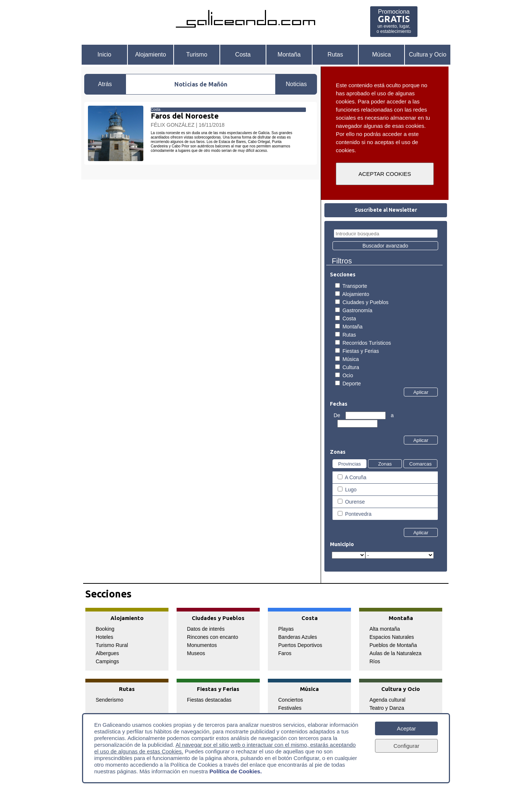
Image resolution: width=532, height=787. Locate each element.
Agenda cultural (387, 700)
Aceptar (406, 728)
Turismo (197, 54)
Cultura (351, 367)
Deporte (352, 384)
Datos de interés (206, 629)
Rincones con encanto (213, 637)
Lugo (351, 490)
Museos (196, 653)
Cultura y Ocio (428, 54)
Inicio (104, 54)
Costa (243, 54)
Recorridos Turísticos (367, 343)
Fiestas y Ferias (361, 351)
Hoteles (104, 637)
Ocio (348, 375)
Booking (105, 629)
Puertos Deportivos (300, 645)
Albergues (107, 653)
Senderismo (110, 700)
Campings (107, 661)
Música (381, 54)
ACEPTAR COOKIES (385, 174)
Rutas (335, 54)
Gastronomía (357, 310)
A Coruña (355, 477)
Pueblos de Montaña (393, 645)
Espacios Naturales (392, 637)
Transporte (355, 286)
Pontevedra (358, 514)
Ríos (375, 661)
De (338, 415)
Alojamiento (151, 54)
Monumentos (202, 645)
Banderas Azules (298, 637)
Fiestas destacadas (209, 700)
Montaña (289, 54)
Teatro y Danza (387, 708)
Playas (286, 629)
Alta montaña (385, 629)
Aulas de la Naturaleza (395, 653)
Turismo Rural (112, 645)
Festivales (290, 708)
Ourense (355, 502)
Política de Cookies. (236, 771)
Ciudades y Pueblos (366, 302)
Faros (285, 653)
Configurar (406, 746)
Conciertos (291, 700)
